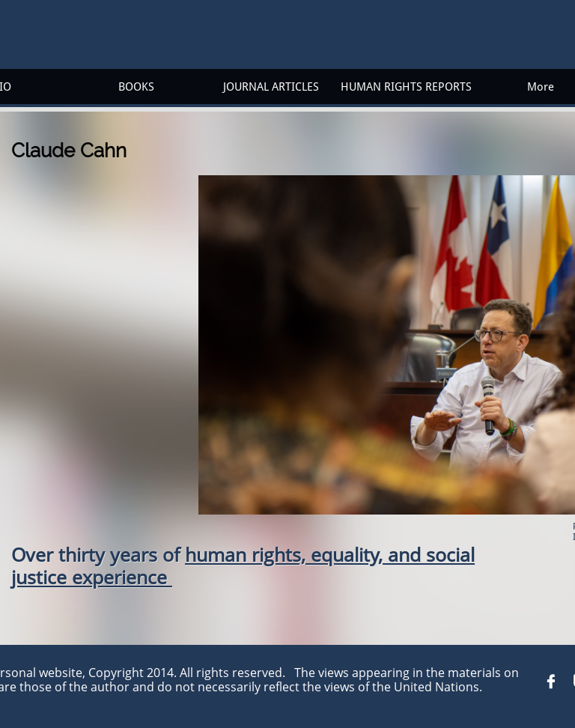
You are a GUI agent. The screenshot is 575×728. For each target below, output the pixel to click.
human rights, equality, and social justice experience (243, 565)
